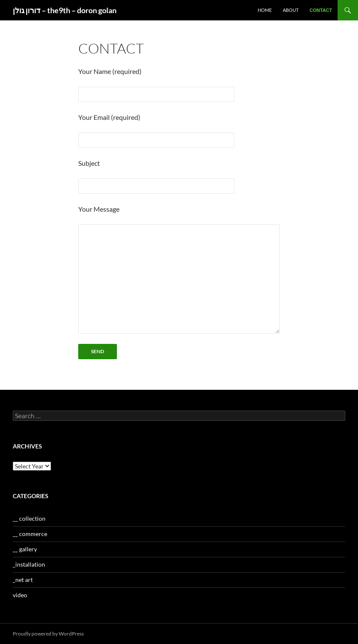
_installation (29, 564)
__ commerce (30, 534)
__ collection (29, 518)
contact (321, 10)
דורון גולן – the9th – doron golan (65, 10)
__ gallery (25, 549)
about (291, 10)
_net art (23, 580)
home (265, 10)
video (20, 595)
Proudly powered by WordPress (48, 634)
